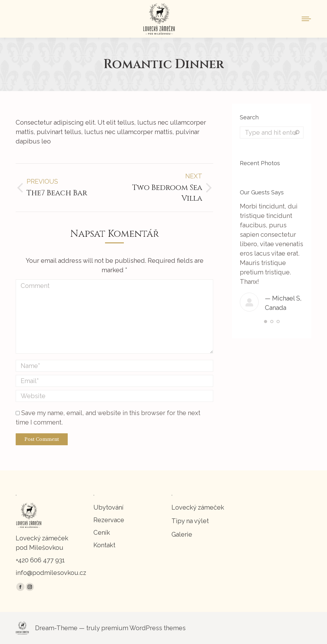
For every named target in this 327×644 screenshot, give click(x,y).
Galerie (182, 534)
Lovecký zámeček (198, 507)
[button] (266, 322)
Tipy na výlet (190, 521)
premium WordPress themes (143, 628)
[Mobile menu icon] (306, 19)
